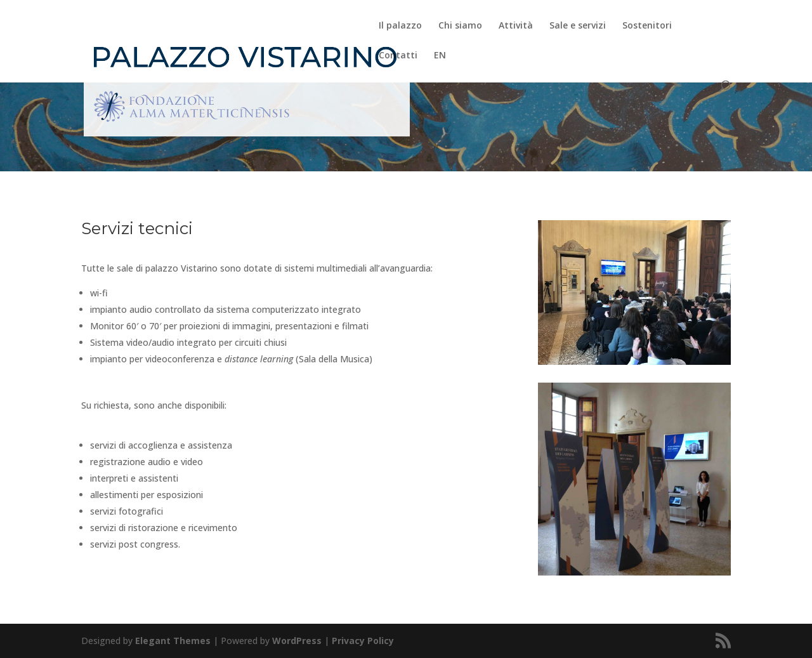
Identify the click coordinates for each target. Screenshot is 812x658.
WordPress (297, 641)
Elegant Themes (173, 641)
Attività (516, 26)
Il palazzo (400, 26)
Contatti (398, 56)
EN (440, 56)
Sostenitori (647, 26)
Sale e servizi (578, 26)
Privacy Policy (363, 641)
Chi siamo (460, 26)
